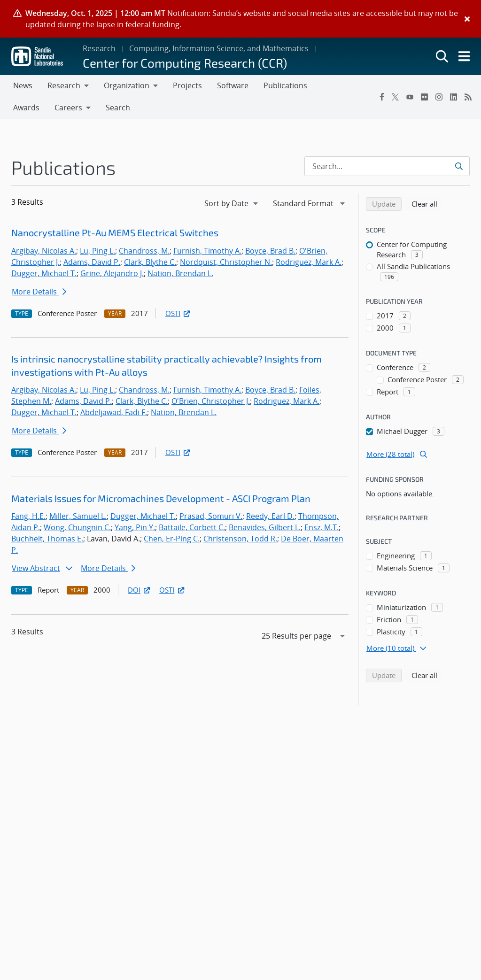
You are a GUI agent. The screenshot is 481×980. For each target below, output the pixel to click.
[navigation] (232, 203)
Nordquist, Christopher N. (226, 262)
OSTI (178, 313)
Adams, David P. (92, 262)
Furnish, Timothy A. (207, 251)
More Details (39, 292)
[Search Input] (387, 166)
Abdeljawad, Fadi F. (114, 412)
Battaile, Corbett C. (192, 527)
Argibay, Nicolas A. (44, 251)
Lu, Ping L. (97, 251)
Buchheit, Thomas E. (47, 539)
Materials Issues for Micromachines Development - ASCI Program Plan (161, 498)
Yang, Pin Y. (135, 527)
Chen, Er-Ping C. (172, 539)
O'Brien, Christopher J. (211, 401)
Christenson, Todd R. (240, 539)
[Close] (467, 19)
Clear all (427, 203)
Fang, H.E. (28, 516)
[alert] (240, 19)
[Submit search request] (460, 166)
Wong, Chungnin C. (77, 527)
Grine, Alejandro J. (112, 273)
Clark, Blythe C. (150, 262)
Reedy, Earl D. (270, 516)
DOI (140, 590)
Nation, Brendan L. (180, 273)
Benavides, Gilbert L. (265, 527)
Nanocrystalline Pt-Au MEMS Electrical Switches (115, 232)
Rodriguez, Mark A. (309, 262)
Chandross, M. (144, 251)
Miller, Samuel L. (78, 516)
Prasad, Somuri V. (211, 516)
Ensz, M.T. (322, 527)
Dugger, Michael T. (44, 273)
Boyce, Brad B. (270, 251)
